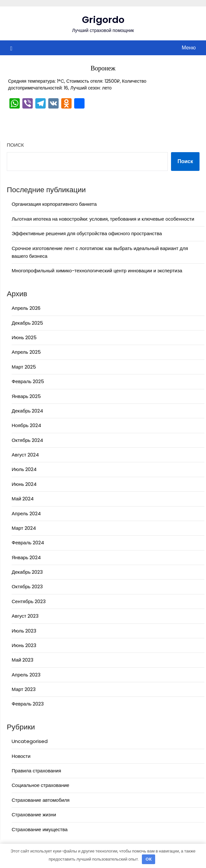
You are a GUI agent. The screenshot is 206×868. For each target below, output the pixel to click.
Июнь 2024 (24, 484)
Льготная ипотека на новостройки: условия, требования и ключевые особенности (103, 219)
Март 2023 (24, 689)
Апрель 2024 (26, 513)
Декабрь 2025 (27, 323)
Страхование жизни (34, 815)
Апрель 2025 (26, 352)
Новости (21, 756)
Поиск (15, 145)
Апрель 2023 (26, 675)
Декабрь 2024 (27, 411)
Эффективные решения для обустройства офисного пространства (87, 233)
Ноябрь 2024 (26, 425)
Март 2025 (24, 367)
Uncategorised (30, 741)
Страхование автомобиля (41, 800)
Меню (189, 48)
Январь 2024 (26, 557)
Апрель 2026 (26, 308)
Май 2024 (23, 499)
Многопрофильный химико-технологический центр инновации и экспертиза (97, 271)
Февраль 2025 (28, 381)
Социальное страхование (40, 785)
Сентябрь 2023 (29, 601)
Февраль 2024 (28, 543)
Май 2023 (23, 660)
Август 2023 (25, 616)
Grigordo (103, 20)
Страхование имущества (40, 829)
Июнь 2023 (24, 645)
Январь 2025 (26, 396)
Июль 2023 (24, 631)
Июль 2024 (24, 469)
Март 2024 (24, 528)
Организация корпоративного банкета (54, 204)
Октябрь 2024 (27, 440)
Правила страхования (36, 771)
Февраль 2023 (28, 704)
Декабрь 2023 (27, 572)
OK (149, 859)
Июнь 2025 (24, 337)
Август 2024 (25, 455)
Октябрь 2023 (27, 586)
